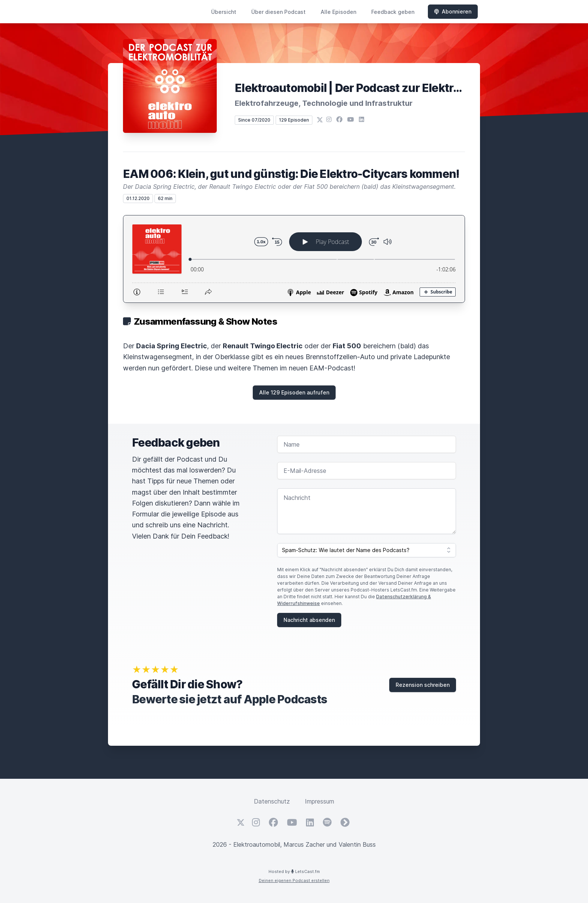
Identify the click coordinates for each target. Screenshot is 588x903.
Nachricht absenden (309, 620)
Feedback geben (393, 12)
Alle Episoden (338, 12)
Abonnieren (453, 11)
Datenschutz (272, 801)
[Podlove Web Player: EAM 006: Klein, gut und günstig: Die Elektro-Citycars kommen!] (294, 259)
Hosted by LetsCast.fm (294, 871)
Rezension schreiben (423, 685)
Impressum (319, 801)
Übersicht (224, 12)
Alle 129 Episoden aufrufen (294, 392)
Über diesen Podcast (278, 12)
